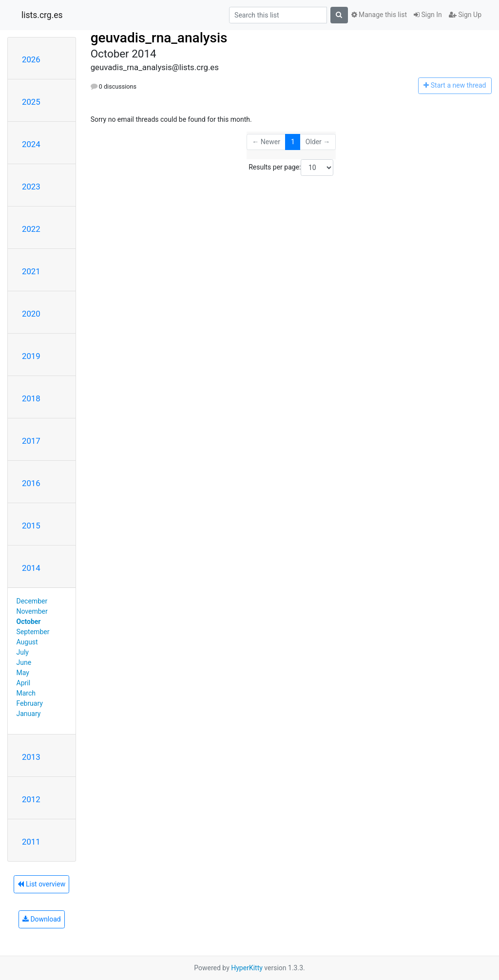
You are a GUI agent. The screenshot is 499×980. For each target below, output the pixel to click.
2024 (31, 144)
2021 (31, 271)
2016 (31, 483)
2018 (31, 398)
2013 (31, 757)
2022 (31, 229)
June (24, 662)
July (23, 652)
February (30, 703)
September (33, 632)
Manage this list (379, 15)
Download (42, 919)
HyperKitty (247, 968)
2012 (31, 799)
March (26, 693)
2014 (31, 568)
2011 (31, 842)
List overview (41, 884)
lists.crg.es (42, 15)
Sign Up (465, 15)
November (32, 611)
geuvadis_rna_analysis (159, 38)
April (24, 683)
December (32, 601)
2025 (31, 102)
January (29, 714)
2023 (31, 187)
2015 (31, 526)
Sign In (428, 15)
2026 (31, 59)
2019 (31, 356)
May (23, 673)
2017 (31, 441)
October (29, 622)
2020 (31, 314)
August (27, 642)
